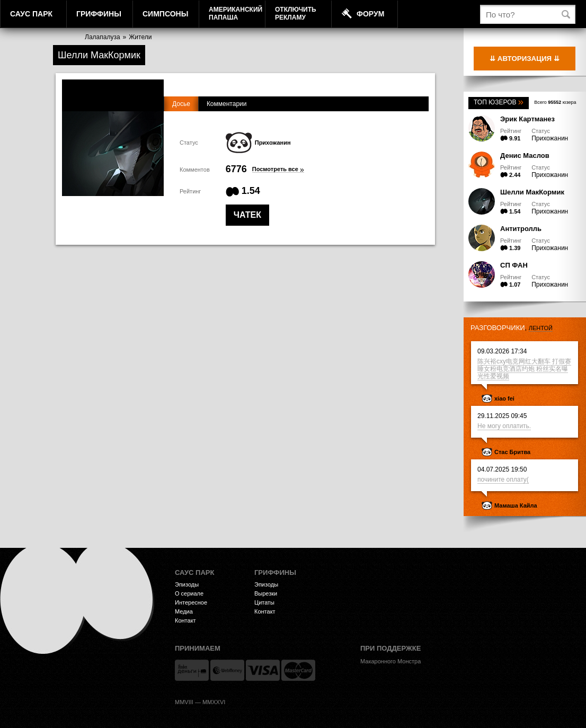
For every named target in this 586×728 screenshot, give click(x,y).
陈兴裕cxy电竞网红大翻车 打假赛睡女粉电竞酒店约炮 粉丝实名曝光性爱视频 (524, 369)
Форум (370, 14)
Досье (181, 104)
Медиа (184, 611)
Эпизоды (187, 584)
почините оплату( (503, 480)
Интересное (191, 602)
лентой (541, 328)
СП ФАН (514, 265)
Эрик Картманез (527, 119)
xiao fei (504, 398)
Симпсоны (165, 14)
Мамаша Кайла (516, 505)
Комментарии (227, 104)
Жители (140, 37)
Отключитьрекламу (296, 14)
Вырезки (266, 593)
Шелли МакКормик (532, 192)
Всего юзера (555, 102)
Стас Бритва (512, 452)
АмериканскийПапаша (236, 14)
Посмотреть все (278, 169)
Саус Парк (31, 14)
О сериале (189, 593)
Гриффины (99, 14)
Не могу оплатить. (504, 426)
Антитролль (521, 229)
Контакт (185, 620)
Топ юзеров (499, 102)
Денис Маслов (525, 156)
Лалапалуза (103, 37)
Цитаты (264, 602)
